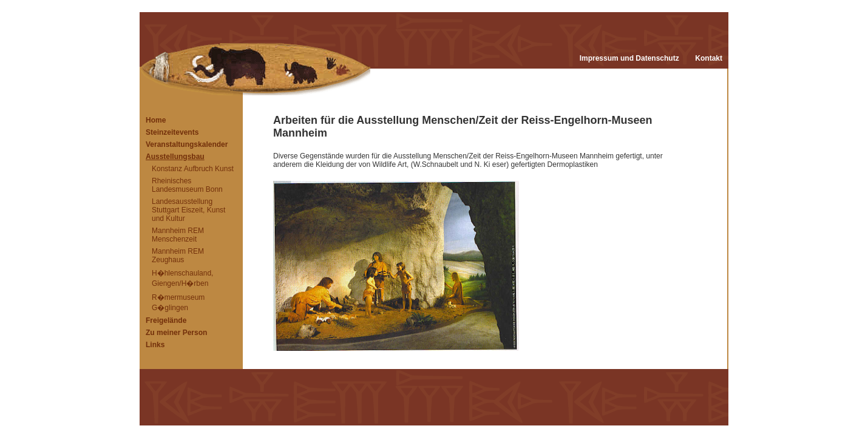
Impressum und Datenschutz (629, 58)
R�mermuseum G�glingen (178, 303)
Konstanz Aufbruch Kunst (193, 169)
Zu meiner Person (176, 333)
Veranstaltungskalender (187, 144)
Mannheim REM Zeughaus (178, 256)
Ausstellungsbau (175, 157)
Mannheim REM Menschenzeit (178, 235)
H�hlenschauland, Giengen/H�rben (182, 278)
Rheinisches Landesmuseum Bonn (187, 185)
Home (156, 120)
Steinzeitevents (172, 132)
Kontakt (709, 58)
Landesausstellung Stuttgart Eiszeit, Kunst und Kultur (188, 210)
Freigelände (166, 320)
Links (155, 345)
